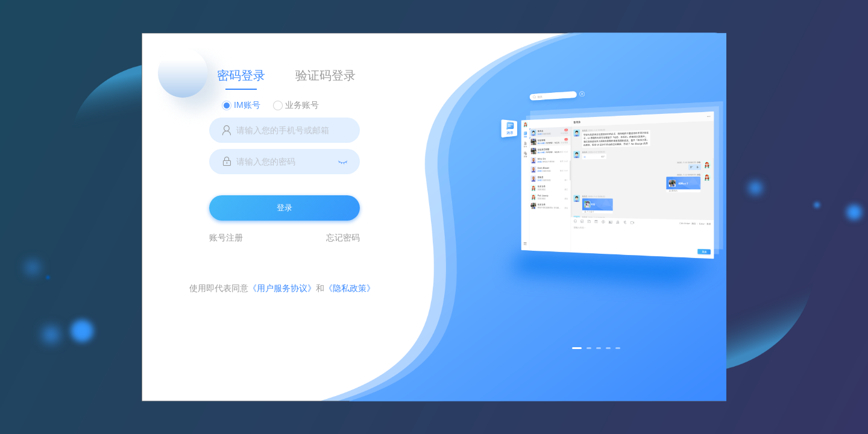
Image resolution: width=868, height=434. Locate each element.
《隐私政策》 (350, 288)
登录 (285, 208)
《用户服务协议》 (282, 288)
